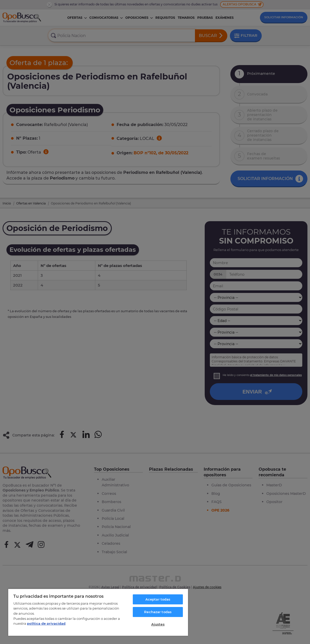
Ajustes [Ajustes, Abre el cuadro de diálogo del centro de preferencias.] (158, 624)
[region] (98, 612)
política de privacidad (46, 623)
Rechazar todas (158, 612)
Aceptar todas (158, 599)
